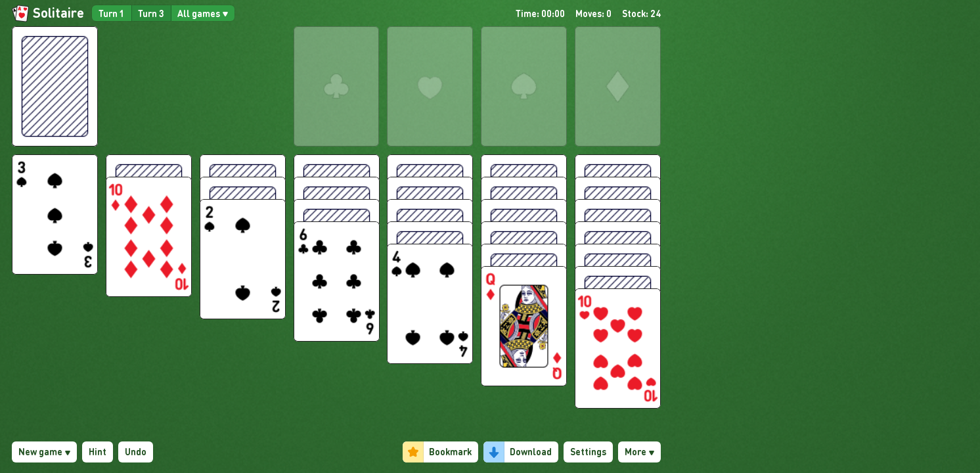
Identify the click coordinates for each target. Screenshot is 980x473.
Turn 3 (151, 13)
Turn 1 (112, 13)
